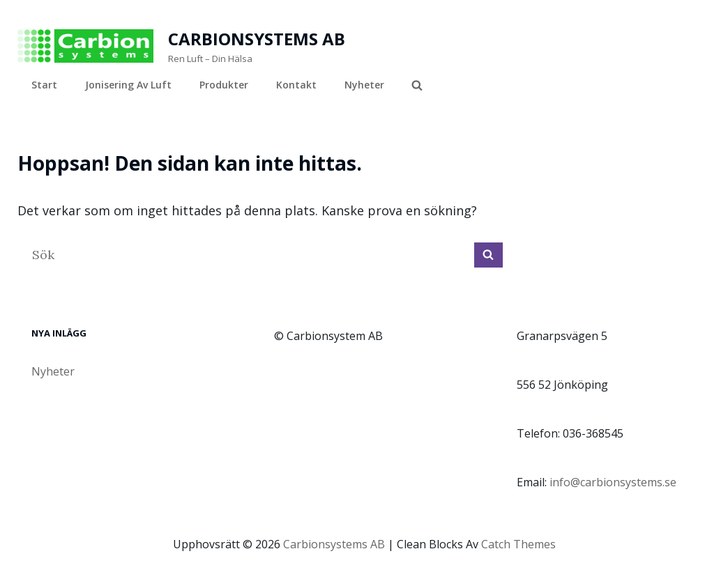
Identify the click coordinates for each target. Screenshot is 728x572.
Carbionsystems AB (257, 39)
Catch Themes (518, 544)
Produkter (224, 85)
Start (44, 85)
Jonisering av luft (128, 85)
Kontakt (296, 85)
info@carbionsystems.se (613, 482)
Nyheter (364, 85)
